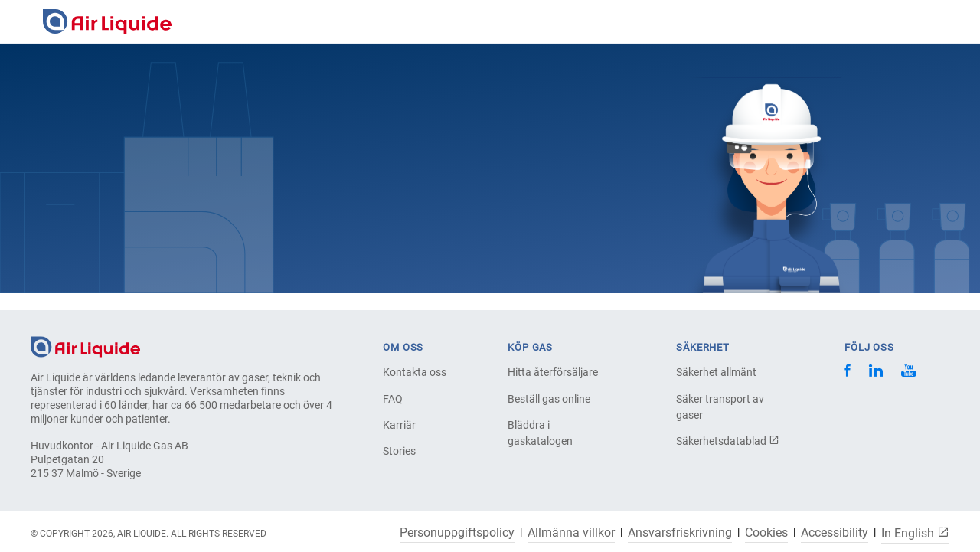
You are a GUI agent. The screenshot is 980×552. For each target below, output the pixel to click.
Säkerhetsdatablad (728, 441)
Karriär (399, 425)
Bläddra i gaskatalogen (540, 433)
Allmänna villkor (571, 533)
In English (915, 533)
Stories (399, 451)
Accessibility (835, 533)
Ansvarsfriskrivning (680, 533)
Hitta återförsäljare (553, 372)
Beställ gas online (549, 399)
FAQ (393, 399)
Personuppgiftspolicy (457, 533)
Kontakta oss (415, 372)
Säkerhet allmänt (716, 372)
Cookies (766, 533)
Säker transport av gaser (720, 407)
